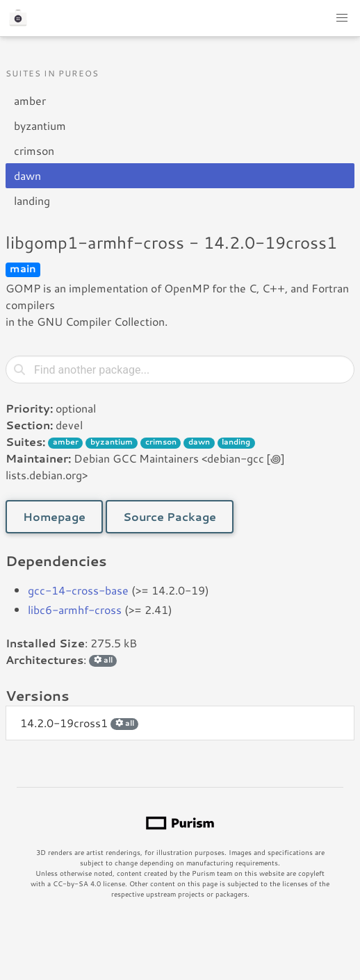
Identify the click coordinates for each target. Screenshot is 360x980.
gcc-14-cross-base (78, 590)
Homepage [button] (54, 516)
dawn (27, 175)
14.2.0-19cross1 (79, 723)
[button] (342, 18)
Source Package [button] (170, 516)
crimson (34, 150)
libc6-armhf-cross (75, 609)
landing (32, 200)
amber (30, 100)
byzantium (40, 125)
